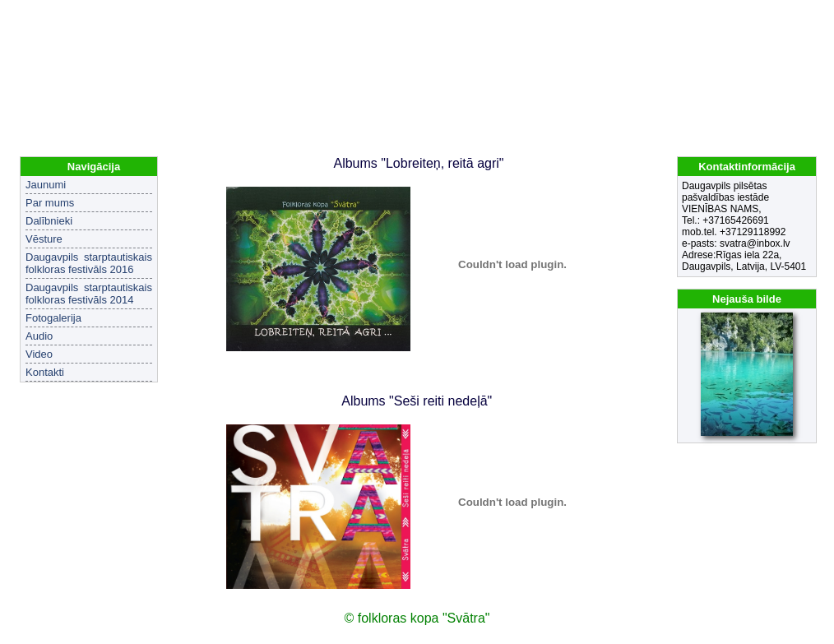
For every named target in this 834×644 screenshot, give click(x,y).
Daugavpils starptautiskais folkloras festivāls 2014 (89, 294)
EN (806, 16)
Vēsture (44, 239)
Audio (39, 336)
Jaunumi (46, 185)
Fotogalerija (53, 318)
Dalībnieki (49, 221)
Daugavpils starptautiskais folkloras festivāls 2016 (89, 263)
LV (784, 16)
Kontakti (45, 372)
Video (39, 354)
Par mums (50, 203)
